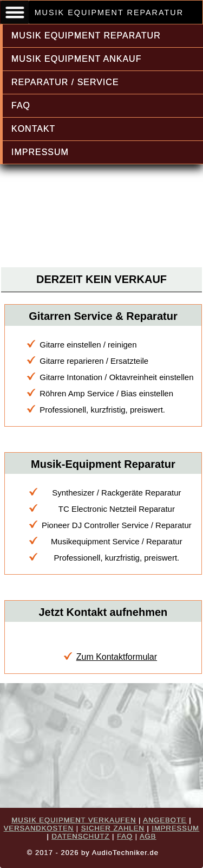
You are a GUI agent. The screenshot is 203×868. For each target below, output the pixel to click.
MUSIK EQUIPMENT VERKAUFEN (74, 820)
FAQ (21, 105)
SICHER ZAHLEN (113, 828)
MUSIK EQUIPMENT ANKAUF (76, 59)
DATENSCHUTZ (81, 836)
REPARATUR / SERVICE (65, 82)
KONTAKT (33, 129)
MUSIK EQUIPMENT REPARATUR (86, 36)
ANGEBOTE (165, 820)
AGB (148, 836)
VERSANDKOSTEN (39, 828)
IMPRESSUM (40, 152)
